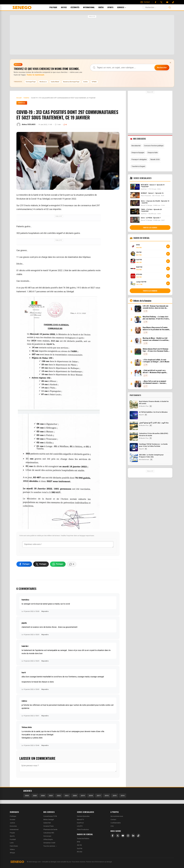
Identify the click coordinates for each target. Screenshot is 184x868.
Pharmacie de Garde (50, 829)
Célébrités (78, 7)
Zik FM (79, 845)
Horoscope (47, 836)
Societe (12, 820)
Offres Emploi (48, 839)
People (12, 833)
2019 (83, 796)
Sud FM (80, 848)
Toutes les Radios (83, 839)
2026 (27, 796)
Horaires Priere (48, 826)
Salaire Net (47, 823)
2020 (75, 796)
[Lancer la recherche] (170, 7)
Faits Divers (14, 846)
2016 (107, 796)
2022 (59, 796)
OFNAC (94, 82)
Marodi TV (80, 820)
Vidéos (104, 7)
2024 (43, 796)
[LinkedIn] (133, 836)
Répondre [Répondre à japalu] (45, 635)
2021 (67, 796)
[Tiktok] (173, 2)
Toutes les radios (150, 291)
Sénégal (22, 103)
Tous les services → (50, 846)
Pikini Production (83, 829)
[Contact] (145, 2)
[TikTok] (138, 836)
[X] (118, 836)
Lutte (12, 843)
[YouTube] (167, 2)
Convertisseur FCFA (50, 816)
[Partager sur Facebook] (24, 564)
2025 (35, 796)
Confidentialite (116, 823)
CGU (112, 826)
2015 (115, 796)
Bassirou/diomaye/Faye (71, 82)
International (92, 7)
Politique (56, 7)
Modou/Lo (43, 82)
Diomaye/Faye (31, 82)
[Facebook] (155, 2)
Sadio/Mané (55, 82)
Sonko (86, 82)
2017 (99, 796)
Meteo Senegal (49, 820)
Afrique (12, 853)
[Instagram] (128, 836)
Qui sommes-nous (117, 816)
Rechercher (162, 67)
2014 (123, 796)
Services (125, 7)
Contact (113, 820)
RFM (79, 842)
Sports (114, 7)
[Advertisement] (92, 35)
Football (13, 839)
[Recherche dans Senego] (130, 68)
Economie (13, 826)
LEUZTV (80, 826)
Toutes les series (150, 228)
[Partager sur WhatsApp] (58, 564)
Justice (67, 7)
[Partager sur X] (41, 564)
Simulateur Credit (49, 843)
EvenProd (80, 823)
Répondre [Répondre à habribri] (45, 661)
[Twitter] (161, 2)
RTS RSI (80, 852)
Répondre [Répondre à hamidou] (45, 611)
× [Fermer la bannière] (170, 63)
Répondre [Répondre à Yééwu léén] (45, 745)
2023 (51, 796)
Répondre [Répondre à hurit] (45, 689)
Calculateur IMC (49, 833)
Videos (12, 849)
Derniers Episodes (83, 816)
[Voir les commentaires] (72, 564)
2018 (91, 796)
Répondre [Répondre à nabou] (45, 716)
